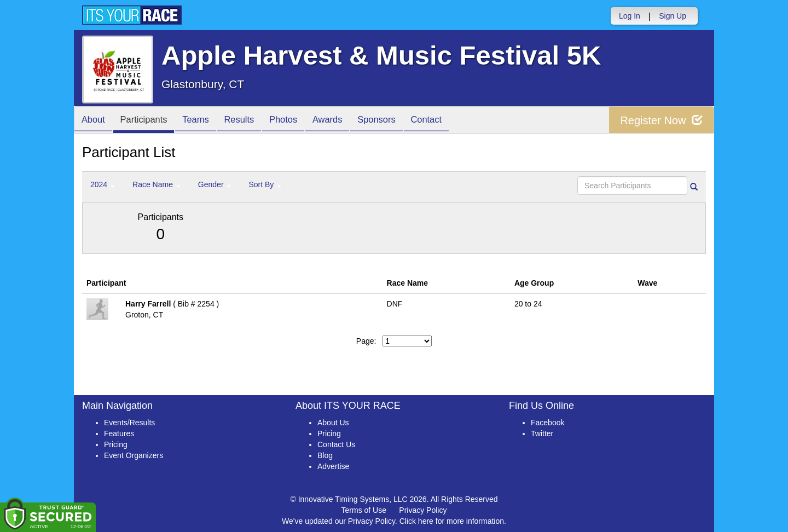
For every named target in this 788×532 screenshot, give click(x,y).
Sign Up (673, 16)
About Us (333, 423)
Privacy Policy (423, 510)
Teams (203, 121)
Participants (148, 121)
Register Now (661, 120)
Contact (449, 121)
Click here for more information (452, 521)
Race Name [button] (157, 184)
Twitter (542, 433)
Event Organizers (134, 455)
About (95, 121)
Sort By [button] (265, 184)
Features (119, 433)
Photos (297, 121)
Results (250, 121)
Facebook (547, 423)
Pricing (116, 444)
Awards (344, 121)
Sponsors (396, 121)
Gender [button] (215, 184)
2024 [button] (103, 184)
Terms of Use (364, 510)
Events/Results (129, 423)
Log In (630, 16)
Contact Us (336, 444)
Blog (325, 455)
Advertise (333, 466)
